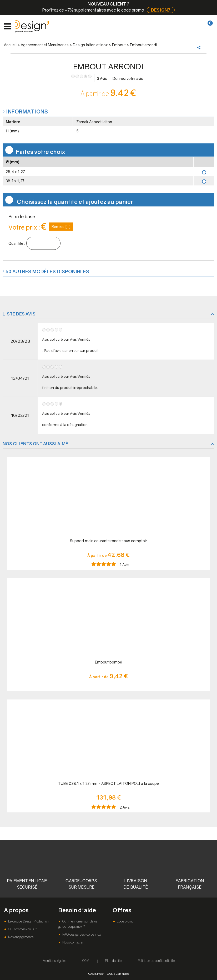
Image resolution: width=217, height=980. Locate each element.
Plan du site (113, 961)
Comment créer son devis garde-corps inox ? (78, 924)
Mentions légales (54, 961)
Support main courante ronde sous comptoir (108, 541)
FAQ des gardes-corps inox (81, 934)
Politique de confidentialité (156, 961)
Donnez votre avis (128, 78)
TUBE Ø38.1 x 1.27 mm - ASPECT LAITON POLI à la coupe (108, 783)
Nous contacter (72, 942)
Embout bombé (108, 662)
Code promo (125, 921)
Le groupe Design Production (28, 921)
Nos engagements (20, 937)
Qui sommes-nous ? (22, 929)
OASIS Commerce (118, 974)
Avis (102, 78)
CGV (86, 961)
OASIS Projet (96, 974)
